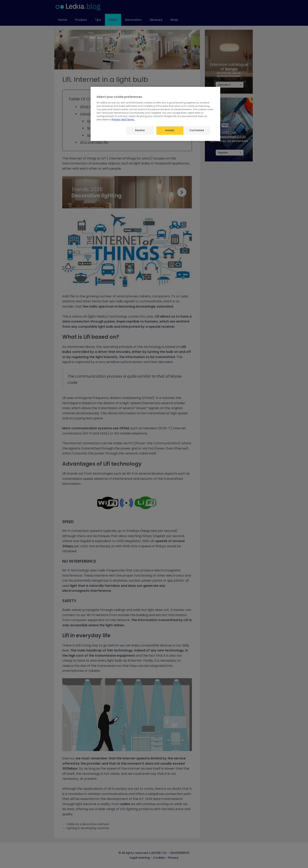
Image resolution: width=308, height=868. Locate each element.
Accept (170, 130)
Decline (140, 130)
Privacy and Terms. (123, 120)
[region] (155, 114)
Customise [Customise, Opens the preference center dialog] (197, 130)
